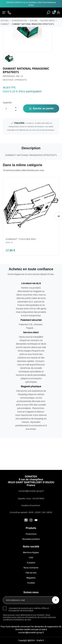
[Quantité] (11, 109)
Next (58, 216)
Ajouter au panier (41, 108)
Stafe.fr (40, 640)
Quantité (7, 103)
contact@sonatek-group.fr (31, 633)
